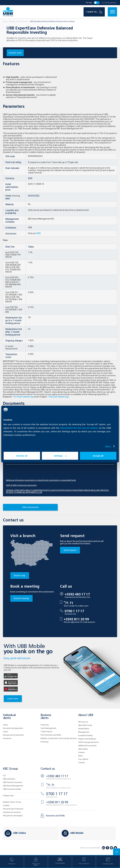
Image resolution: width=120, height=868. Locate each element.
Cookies (6, 805)
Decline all (22, 456)
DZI (4, 776)
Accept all (98, 456)
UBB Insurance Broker (12, 789)
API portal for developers (13, 816)
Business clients (46, 717)
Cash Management (48, 728)
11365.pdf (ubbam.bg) (58, 397)
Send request (70, 550)
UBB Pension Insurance (13, 782)
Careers (81, 752)
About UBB (86, 715)
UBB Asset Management (13, 786)
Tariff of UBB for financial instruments (21, 485)
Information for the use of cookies (79, 428)
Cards (5, 725)
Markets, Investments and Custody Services (59, 738)
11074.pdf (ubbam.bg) (23, 397)
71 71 (69, 603)
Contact (81, 763)
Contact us (48, 769)
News (81, 756)
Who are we (83, 722)
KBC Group (10, 769)
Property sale (8, 796)
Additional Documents (87, 746)
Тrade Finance (46, 732)
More (108, 446)
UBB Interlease (9, 779)
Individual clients (9, 717)
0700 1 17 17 (74, 611)
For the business (109, 3)
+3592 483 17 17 (77, 594)
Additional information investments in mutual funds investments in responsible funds (41, 480)
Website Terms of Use (12, 802)
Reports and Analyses (87, 739)
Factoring (44, 742)
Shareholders (84, 729)
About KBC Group (85, 725)
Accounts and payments (13, 728)
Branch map (20, 576)
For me (89, 3)
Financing (45, 725)
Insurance (7, 738)
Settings (60, 456)
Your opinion (83, 759)
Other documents (30, 507)
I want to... (94, 12)
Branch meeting (21, 598)
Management (84, 732)
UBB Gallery (83, 749)
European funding (85, 735)
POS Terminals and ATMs (51, 735)
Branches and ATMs (55, 816)
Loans (5, 732)
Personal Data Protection (13, 809)
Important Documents (12, 812)
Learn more (13, 699)
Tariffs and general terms (89, 742)
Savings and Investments (13, 735)
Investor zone (15, 53)
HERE (38, 233)
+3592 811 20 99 (76, 619)
